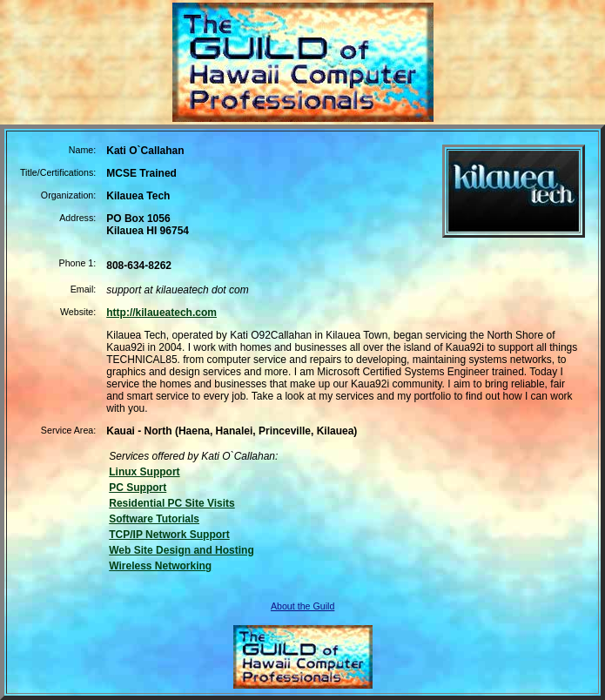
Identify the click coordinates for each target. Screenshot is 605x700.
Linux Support (144, 472)
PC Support (138, 488)
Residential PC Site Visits (172, 503)
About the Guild (302, 606)
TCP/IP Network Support (169, 535)
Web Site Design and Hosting (181, 550)
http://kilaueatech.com (161, 313)
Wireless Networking (160, 566)
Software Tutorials (154, 519)
